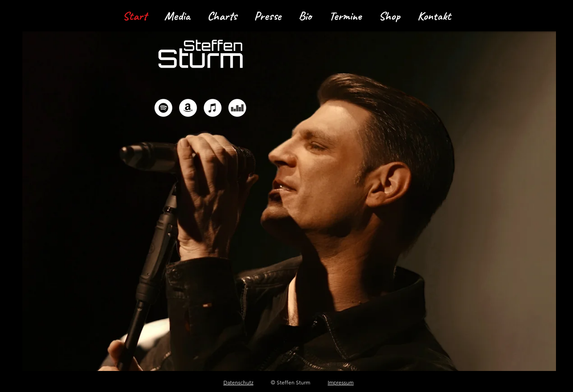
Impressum (341, 382)
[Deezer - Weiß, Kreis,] (237, 108)
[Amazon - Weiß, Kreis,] (188, 108)
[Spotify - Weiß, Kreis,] (163, 108)
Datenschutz (238, 382)
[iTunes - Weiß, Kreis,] (213, 108)
